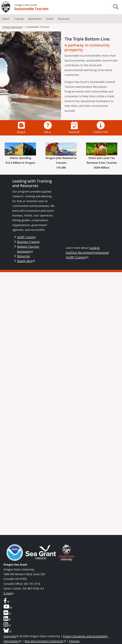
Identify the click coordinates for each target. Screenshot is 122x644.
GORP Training (26, 237)
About (6, 19)
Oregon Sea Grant (26, 5)
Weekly (26, 261)
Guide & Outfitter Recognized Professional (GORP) (87, 253)
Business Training (28, 242)
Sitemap (74, 641)
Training (19, 19)
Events (50, 19)
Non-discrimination (45, 641)
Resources (64, 19)
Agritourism (35, 19)
